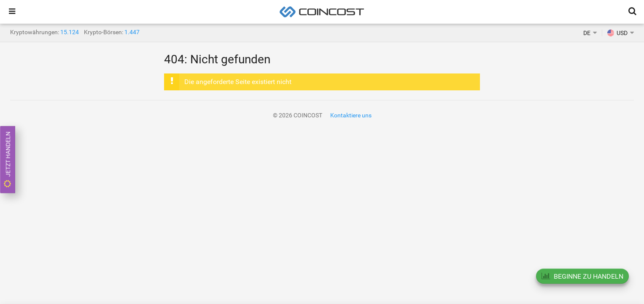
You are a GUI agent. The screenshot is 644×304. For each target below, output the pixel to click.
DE (587, 33)
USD (617, 33)
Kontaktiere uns (351, 115)
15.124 (70, 32)
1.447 (132, 32)
